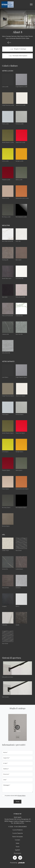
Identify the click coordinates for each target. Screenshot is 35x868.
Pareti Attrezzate (17, 837)
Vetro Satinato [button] (8, 361)
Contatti (17, 840)
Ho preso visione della (15, 796)
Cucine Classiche (18, 833)
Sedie (17, 843)
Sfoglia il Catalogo (18, 49)
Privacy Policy (22, 796)
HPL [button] (4, 535)
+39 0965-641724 (19, 823)
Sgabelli (17, 850)
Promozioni (17, 853)
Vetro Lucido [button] (8, 71)
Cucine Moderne (17, 830)
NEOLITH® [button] (6, 225)
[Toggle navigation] (31, 5)
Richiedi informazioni (17, 56)
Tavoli (18, 847)
